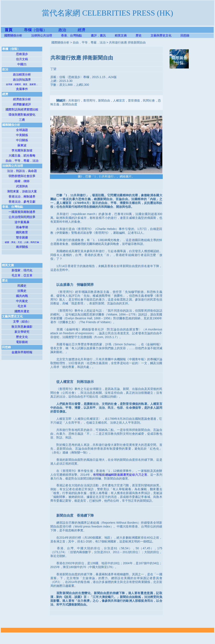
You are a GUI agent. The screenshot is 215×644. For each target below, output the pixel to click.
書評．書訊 (103, 35)
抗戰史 (22, 291)
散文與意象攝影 (22, 327)
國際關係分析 (13, 35)
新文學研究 (22, 332)
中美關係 (22, 135)
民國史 (22, 286)
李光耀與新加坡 (22, 150)
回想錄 (185, 35)
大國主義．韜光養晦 (22, 156)
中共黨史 (22, 301)
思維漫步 (22, 54)
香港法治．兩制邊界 (22, 196)
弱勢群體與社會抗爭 (22, 176)
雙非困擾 (22, 237)
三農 (22, 120)
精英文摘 (125, 35)
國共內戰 (22, 296)
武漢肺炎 (22, 186)
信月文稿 (22, 59)
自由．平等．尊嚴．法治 (22, 161)
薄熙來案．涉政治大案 (22, 191)
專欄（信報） (41, 30)
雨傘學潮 (22, 227)
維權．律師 (22, 181)
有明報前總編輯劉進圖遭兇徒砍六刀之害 (120, 475)
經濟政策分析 (22, 99)
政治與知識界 (22, 80)
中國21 (22, 64)
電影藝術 (22, 342)
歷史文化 (22, 337)
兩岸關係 (22, 247)
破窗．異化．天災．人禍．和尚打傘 (22, 242)
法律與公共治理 (42, 35)
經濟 (81, 30)
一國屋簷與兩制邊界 (22, 212)
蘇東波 (22, 145)
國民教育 (22, 232)
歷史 (139, 35)
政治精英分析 (22, 74)
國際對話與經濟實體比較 (22, 109)
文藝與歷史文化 (161, 35)
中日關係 (22, 140)
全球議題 (22, 130)
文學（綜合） (22, 321)
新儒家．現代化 (22, 270)
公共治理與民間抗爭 (22, 217)
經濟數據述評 (22, 104)
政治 (62, 30)
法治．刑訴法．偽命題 (22, 171)
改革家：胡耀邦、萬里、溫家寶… (22, 84)
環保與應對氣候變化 (22, 115)
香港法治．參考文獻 (22, 202)
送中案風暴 (22, 222)
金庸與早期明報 (22, 352)
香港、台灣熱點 (76, 35)
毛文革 (22, 306)
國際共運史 (22, 311)
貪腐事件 (22, 89)
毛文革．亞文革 (22, 275)
